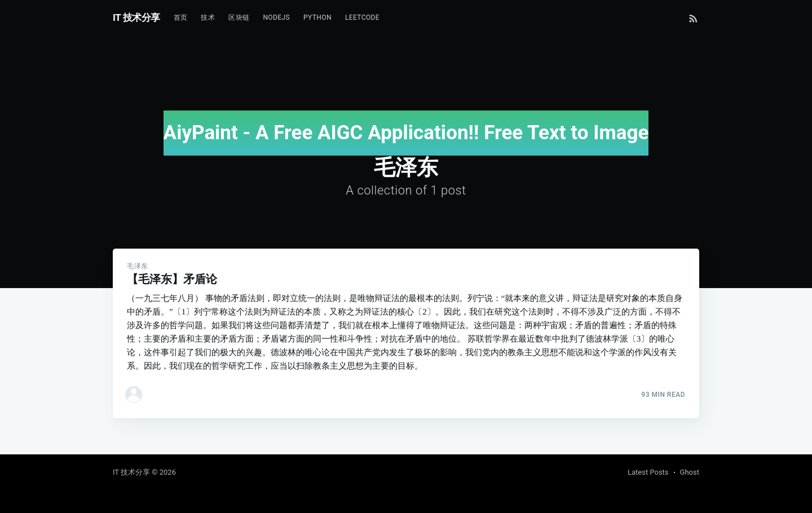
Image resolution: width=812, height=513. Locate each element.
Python (317, 17)
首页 (181, 17)
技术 (208, 17)
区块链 (239, 17)
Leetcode (362, 17)
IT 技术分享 (136, 17)
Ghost (690, 472)
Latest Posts (648, 472)
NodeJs (276, 17)
